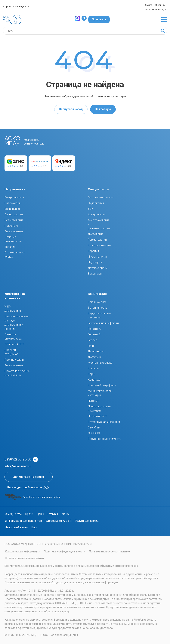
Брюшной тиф (97, 302)
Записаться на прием (29, 477)
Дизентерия (96, 351)
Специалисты (99, 189)
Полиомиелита (98, 416)
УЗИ (91, 209)
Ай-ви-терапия (14, 231)
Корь (91, 374)
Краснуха (94, 380)
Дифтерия (94, 357)
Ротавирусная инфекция (104, 422)
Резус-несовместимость (105, 439)
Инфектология (97, 257)
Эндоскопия (12, 203)
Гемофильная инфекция (104, 323)
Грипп (92, 346)
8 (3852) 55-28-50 (18, 459)
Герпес (93, 340)
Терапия (10, 247)
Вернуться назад (71, 109)
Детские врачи (98, 268)
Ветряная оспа (98, 308)
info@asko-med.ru (18, 466)
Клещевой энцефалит (102, 385)
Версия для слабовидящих (28, 487)
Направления (15, 189)
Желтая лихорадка (100, 363)
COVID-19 (94, 433)
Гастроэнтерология (101, 197)
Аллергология (14, 214)
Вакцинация (12, 209)
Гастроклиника (14, 197)
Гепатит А (94, 329)
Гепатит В (94, 334)
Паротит (93, 401)
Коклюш (93, 368)
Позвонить (99, 19)
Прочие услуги (14, 360)
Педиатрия (12, 226)
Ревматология (14, 220)
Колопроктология (100, 245)
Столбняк (94, 428)
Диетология (96, 234)
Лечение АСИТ (14, 344)
